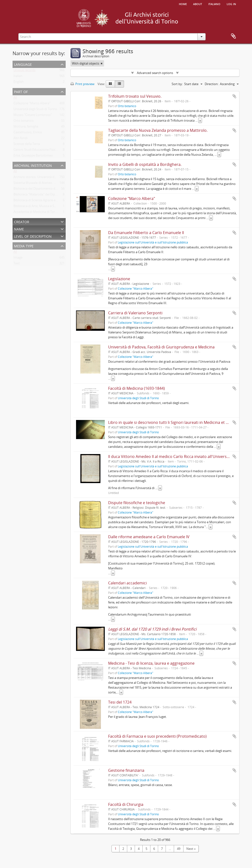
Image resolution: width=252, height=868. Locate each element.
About (198, 4)
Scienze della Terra (27, 145)
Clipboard (233, 36)
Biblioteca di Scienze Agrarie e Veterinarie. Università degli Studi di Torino (65, 201)
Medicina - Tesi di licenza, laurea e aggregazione (151, 663)
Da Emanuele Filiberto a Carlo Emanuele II (146, 233)
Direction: (212, 84)
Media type (24, 246)
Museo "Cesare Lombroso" (33, 116)
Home (183, 4)
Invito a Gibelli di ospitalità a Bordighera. (145, 164)
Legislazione (119, 279)
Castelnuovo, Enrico (28, 133)
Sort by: (177, 84)
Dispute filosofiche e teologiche (137, 503)
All (15, 98)
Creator (22, 221)
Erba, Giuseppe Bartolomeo (33, 156)
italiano (214, 4)
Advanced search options (155, 73)
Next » (191, 849)
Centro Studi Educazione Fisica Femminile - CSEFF (49, 151)
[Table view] (119, 84)
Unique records (24, 71)
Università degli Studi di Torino (35, 110)
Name (19, 229)
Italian (18, 77)
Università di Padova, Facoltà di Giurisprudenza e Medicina (161, 347)
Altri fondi (21, 139)
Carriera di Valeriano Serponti (135, 313)
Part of (21, 91)
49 (179, 849)
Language (23, 64)
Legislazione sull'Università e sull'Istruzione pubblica (153, 242)
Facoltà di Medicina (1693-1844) (136, 388)
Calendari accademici (127, 583)
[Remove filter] (102, 63)
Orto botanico (24, 122)
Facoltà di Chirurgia (126, 804)
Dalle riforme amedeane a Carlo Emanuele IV (149, 537)
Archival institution (33, 165)
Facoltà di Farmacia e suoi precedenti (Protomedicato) (157, 736)
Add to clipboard (234, 96)
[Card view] (110, 84)
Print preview (82, 84)
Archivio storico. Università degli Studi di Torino (47, 178)
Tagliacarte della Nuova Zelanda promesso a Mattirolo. (158, 130)
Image (18, 258)
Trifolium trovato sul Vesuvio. (135, 96)
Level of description (33, 236)
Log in (231, 4)
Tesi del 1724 (120, 702)
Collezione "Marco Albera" (32, 104)
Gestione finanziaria (126, 770)
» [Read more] (200, 120)
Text (17, 264)
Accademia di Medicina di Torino (37, 213)
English (19, 83)
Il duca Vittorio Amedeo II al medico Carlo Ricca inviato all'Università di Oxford (179, 456)
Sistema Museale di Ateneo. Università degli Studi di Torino (55, 184)
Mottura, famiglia (26, 127)
